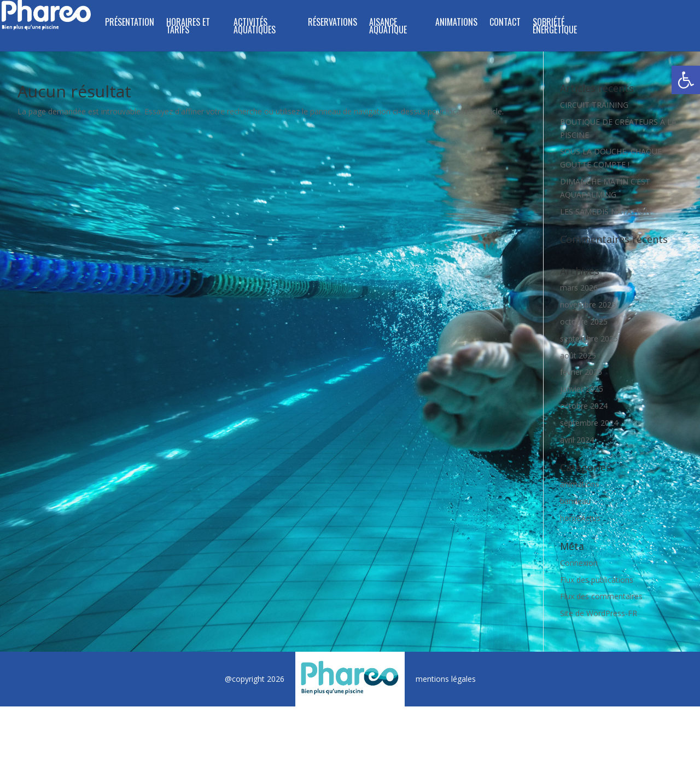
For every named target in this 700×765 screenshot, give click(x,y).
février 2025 (581, 372)
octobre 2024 (584, 406)
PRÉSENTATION (130, 23)
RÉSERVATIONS (332, 23)
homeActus (580, 518)
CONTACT (505, 23)
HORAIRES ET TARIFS (188, 27)
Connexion (579, 563)
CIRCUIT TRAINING (594, 105)
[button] (686, 80)
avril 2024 (577, 440)
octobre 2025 (584, 321)
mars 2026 (579, 288)
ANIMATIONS (456, 23)
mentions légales (446, 679)
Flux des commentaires (601, 596)
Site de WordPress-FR (599, 613)
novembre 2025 (588, 305)
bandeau (575, 501)
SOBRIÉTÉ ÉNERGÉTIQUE (555, 27)
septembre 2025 (589, 338)
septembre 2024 (589, 423)
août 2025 (578, 355)
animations (580, 484)
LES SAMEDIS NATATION (605, 211)
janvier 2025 (582, 389)
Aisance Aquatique (388, 27)
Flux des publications (597, 580)
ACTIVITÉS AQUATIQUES (255, 27)
